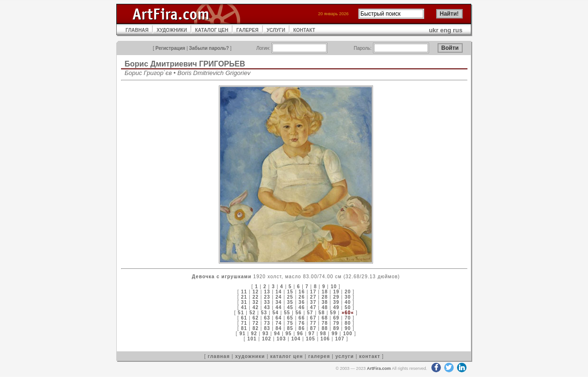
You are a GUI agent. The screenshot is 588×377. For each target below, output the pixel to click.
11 (244, 292)
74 (279, 323)
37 (313, 302)
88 (325, 328)
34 (279, 302)
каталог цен (286, 356)
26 (302, 297)
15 (290, 292)
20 (348, 292)
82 (256, 328)
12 (256, 292)
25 (290, 297)
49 (336, 307)
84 (279, 328)
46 (302, 307)
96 (300, 334)
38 (325, 302)
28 (325, 297)
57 (310, 313)
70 (348, 318)
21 (244, 297)
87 (313, 328)
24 (279, 297)
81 (244, 328)
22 (256, 297)
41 (244, 307)
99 (335, 334)
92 (254, 334)
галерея (319, 356)
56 (299, 313)
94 (277, 334)
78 (325, 323)
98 (323, 334)
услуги (345, 356)
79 (336, 323)
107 (340, 339)
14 (279, 292)
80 (348, 323)
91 (242, 334)
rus (457, 30)
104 (296, 339)
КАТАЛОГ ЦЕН (212, 30)
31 (244, 302)
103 (281, 339)
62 (256, 318)
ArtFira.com (379, 368)
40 (348, 302)
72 (256, 323)
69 (336, 318)
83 (267, 328)
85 (290, 328)
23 (267, 297)
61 (244, 318)
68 (325, 318)
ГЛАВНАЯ (137, 30)
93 (266, 334)
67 (313, 318)
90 (348, 328)
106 (325, 339)
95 (289, 334)
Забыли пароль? (209, 48)
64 (279, 318)
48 (325, 307)
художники (250, 356)
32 (256, 302)
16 (302, 292)
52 (252, 313)
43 (267, 307)
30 (348, 297)
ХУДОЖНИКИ (172, 30)
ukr (434, 30)
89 (336, 328)
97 (312, 334)
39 (336, 302)
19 (336, 292)
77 (313, 323)
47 (313, 307)
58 (322, 313)
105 (311, 339)
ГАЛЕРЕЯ (247, 30)
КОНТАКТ (304, 30)
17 (313, 292)
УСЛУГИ (276, 30)
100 (348, 334)
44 (279, 307)
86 (302, 328)
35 (290, 302)
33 (267, 302)
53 (264, 313)
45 (290, 307)
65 (290, 318)
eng (446, 30)
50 (348, 307)
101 (252, 339)
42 (256, 307)
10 (334, 287)
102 (267, 339)
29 (336, 297)
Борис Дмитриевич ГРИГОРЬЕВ (185, 64)
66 (302, 318)
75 (290, 323)
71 (244, 323)
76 (302, 323)
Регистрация (171, 48)
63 (267, 318)
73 (267, 323)
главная (219, 356)
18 (325, 292)
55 (287, 313)
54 (275, 313)
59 (333, 313)
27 (313, 297)
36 (302, 302)
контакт (370, 356)
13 (267, 292)
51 (241, 313)
